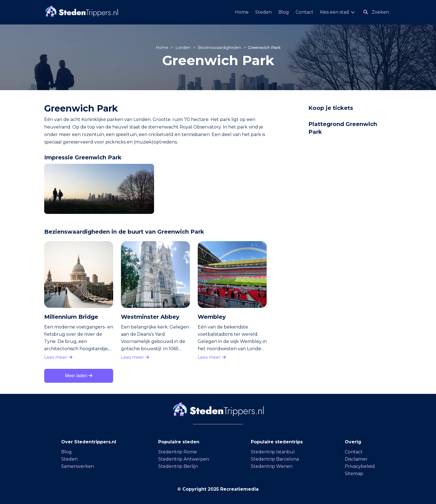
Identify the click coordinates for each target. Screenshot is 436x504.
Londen (184, 48)
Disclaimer (356, 459)
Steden (263, 12)
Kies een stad (335, 12)
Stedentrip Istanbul (273, 452)
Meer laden (79, 376)
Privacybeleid (360, 466)
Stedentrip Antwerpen (184, 459)
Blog (284, 12)
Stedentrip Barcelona (275, 459)
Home (242, 12)
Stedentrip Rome (178, 452)
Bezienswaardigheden (220, 48)
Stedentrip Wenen (272, 466)
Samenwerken (78, 466)
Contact (304, 12)
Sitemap (354, 474)
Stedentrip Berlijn (178, 466)
